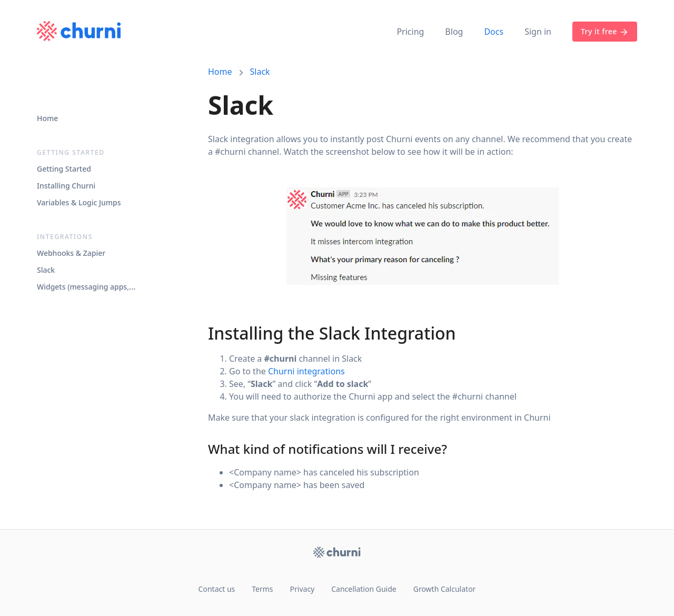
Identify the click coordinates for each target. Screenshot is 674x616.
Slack (260, 72)
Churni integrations (306, 371)
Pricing (410, 32)
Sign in (538, 32)
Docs (494, 32)
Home (220, 72)
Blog (454, 32)
